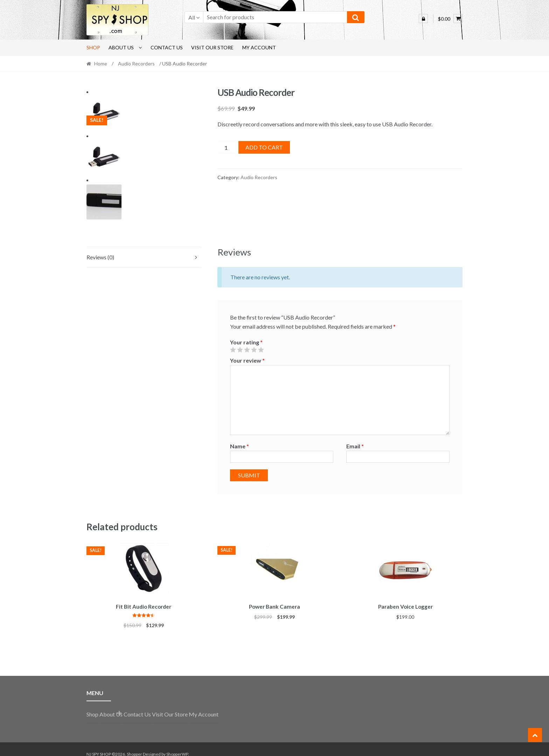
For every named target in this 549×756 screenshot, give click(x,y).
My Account (259, 47)
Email (355, 438)
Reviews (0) (100, 249)
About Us (121, 47)
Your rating (246, 334)
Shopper (134, 744)
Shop (93, 47)
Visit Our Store (212, 47)
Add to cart (264, 147)
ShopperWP (177, 744)
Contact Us (167, 47)
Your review (247, 352)
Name (239, 438)
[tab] (144, 249)
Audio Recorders (136, 64)
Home (101, 64)
